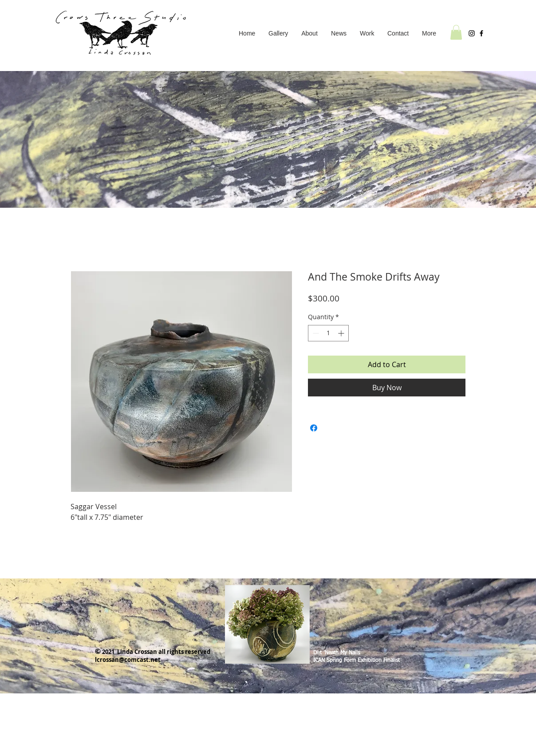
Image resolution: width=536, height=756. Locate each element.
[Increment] (342, 333)
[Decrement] (315, 333)
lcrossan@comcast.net (128, 660)
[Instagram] (472, 33)
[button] (367, 33)
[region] (267, 621)
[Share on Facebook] (314, 428)
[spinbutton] (328, 333)
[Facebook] (481, 33)
